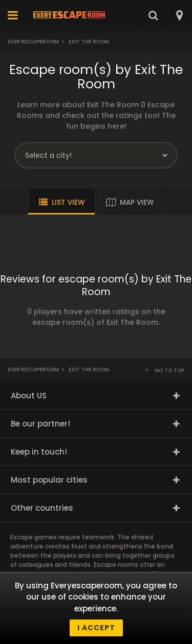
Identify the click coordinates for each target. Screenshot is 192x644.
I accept (96, 628)
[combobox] (179, 15)
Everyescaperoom (33, 42)
